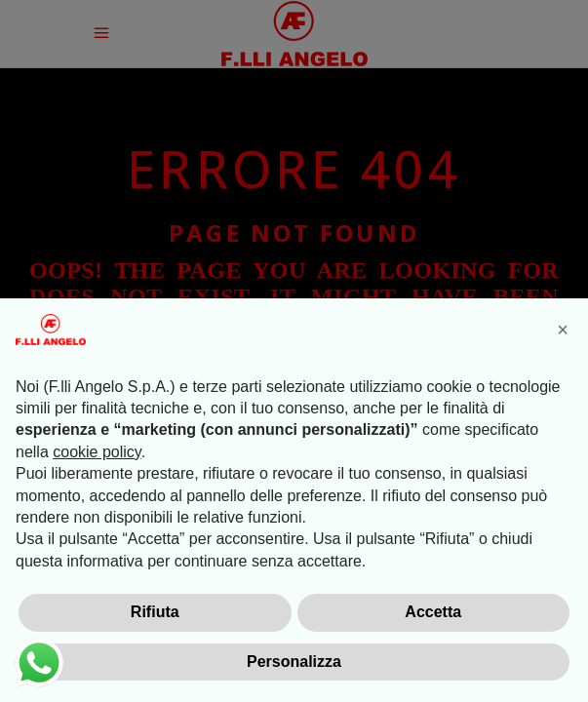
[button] (563, 330)
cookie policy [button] (97, 452)
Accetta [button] (433, 612)
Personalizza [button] (294, 662)
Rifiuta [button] (155, 612)
